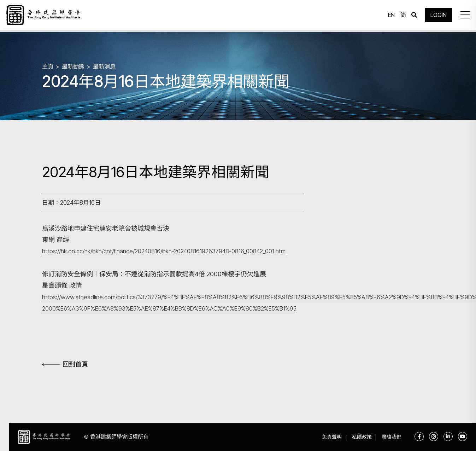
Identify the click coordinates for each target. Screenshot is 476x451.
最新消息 (107, 66)
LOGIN (437, 16)
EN (390, 16)
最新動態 (75, 66)
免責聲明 (327, 437)
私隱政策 (359, 437)
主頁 (48, 66)
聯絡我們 (390, 437)
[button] (463, 16)
